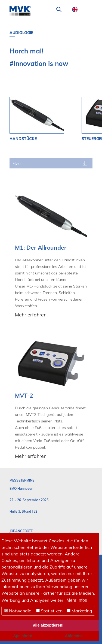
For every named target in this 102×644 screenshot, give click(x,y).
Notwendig (18, 611)
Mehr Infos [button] (77, 600)
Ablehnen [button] (74, 636)
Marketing (80, 611)
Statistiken (49, 611)
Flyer (17, 164)
